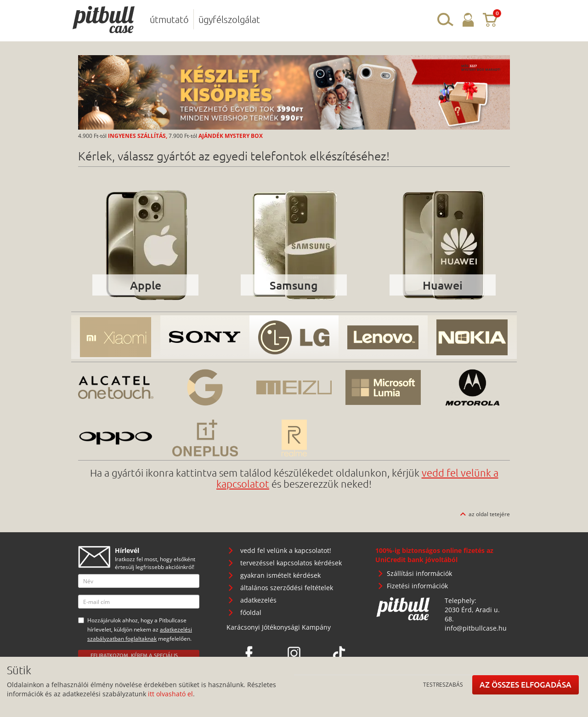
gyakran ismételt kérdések (280, 575)
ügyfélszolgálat (229, 19)
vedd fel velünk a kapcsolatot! (286, 550)
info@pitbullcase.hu (476, 628)
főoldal (251, 612)
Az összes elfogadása (526, 685)
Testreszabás (443, 684)
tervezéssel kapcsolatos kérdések (291, 563)
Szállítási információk (419, 573)
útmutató (169, 19)
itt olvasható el (170, 694)
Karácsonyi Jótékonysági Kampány (279, 627)
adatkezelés (258, 600)
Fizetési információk (417, 586)
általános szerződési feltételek (287, 588)
